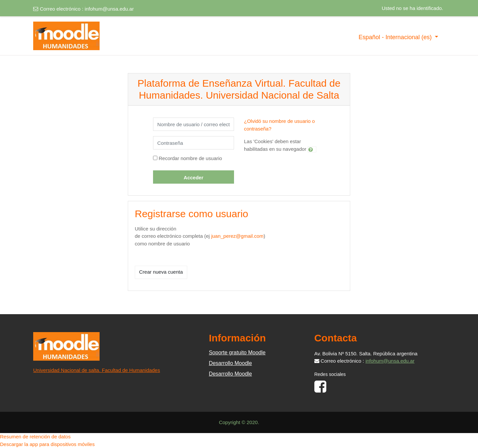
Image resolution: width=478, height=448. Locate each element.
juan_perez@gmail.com (237, 236)
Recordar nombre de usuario (190, 158)
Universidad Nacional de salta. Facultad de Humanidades (97, 370)
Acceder (193, 178)
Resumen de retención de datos (35, 437)
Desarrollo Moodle (230, 363)
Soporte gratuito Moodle (237, 353)
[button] (312, 149)
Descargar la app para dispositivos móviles (47, 444)
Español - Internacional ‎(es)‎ (396, 37)
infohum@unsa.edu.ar (109, 9)
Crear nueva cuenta (161, 272)
